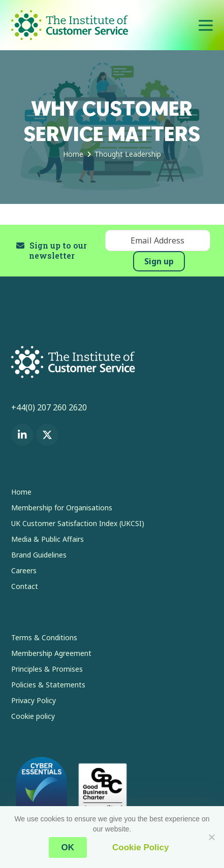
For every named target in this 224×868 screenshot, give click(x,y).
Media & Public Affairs (47, 539)
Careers (24, 570)
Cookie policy (33, 716)
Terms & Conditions (44, 637)
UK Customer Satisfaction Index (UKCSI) (78, 523)
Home (21, 492)
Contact (25, 586)
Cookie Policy (140, 847)
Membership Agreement (51, 653)
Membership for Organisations (62, 508)
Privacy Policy (34, 700)
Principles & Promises (47, 669)
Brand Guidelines (39, 555)
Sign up (159, 261)
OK (68, 847)
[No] (211, 837)
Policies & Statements (48, 685)
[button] (206, 25)
